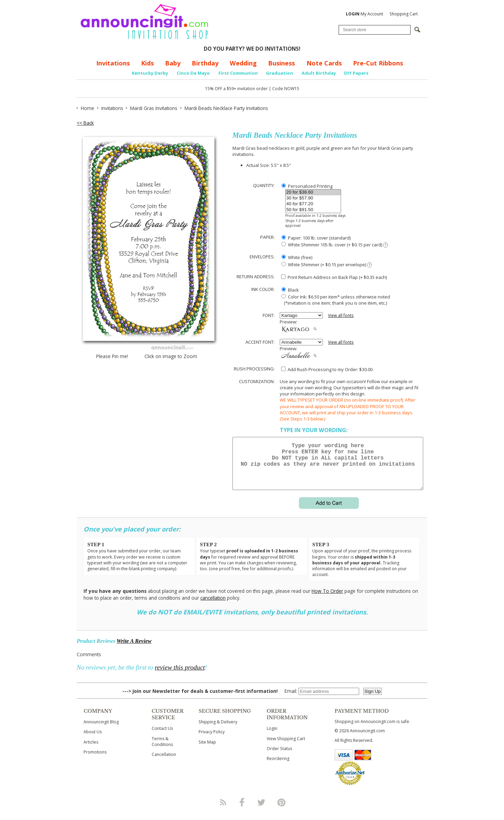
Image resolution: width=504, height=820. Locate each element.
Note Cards (324, 63)
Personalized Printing (307, 186)
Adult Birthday (319, 73)
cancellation (213, 606)
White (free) (297, 257)
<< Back (85, 123)
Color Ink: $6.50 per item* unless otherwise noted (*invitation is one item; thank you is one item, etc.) (335, 300)
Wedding (243, 63)
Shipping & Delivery (218, 730)
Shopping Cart (404, 14)
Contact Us (162, 737)
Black (290, 290)
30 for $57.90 (313, 198)
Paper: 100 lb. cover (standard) (316, 238)
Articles (91, 750)
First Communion (238, 73)
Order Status (279, 757)
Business (281, 63)
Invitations (113, 63)
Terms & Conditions (162, 750)
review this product (180, 676)
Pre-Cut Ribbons (378, 63)
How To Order (327, 599)
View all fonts (341, 315)
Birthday (205, 63)
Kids (147, 63)
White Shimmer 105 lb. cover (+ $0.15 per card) (335, 245)
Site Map (207, 750)
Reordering (278, 767)
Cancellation (164, 763)
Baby (173, 63)
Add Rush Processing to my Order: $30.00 (327, 369)
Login (272, 737)
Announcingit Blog (101, 730)
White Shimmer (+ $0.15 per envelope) (327, 265)
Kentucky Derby (150, 73)
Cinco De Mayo (193, 73)
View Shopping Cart (286, 747)
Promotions (95, 760)
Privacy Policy (212, 740)
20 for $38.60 (313, 192)
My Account (364, 14)
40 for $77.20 (313, 204)
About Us (93, 740)
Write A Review (134, 649)
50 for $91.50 (313, 210)
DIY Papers (356, 73)
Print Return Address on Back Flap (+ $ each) (334, 277)
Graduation (280, 73)
